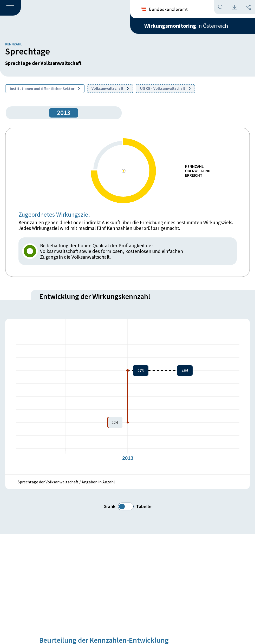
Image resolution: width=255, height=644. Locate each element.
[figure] (127, 396)
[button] (10, 8)
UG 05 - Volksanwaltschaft (165, 88)
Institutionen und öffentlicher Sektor (45, 89)
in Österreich (186, 26)
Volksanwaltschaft (110, 88)
